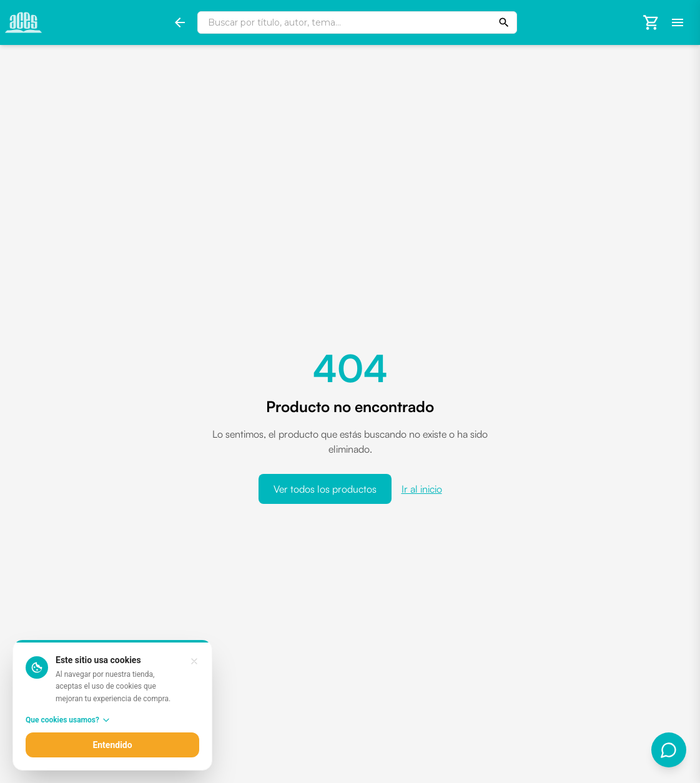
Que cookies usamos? (68, 720)
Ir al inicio (422, 489)
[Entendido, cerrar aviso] (194, 661)
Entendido (112, 745)
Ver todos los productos (325, 489)
